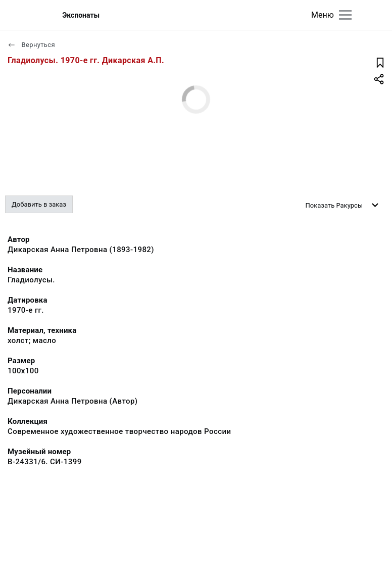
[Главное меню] (345, 15)
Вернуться (31, 45)
